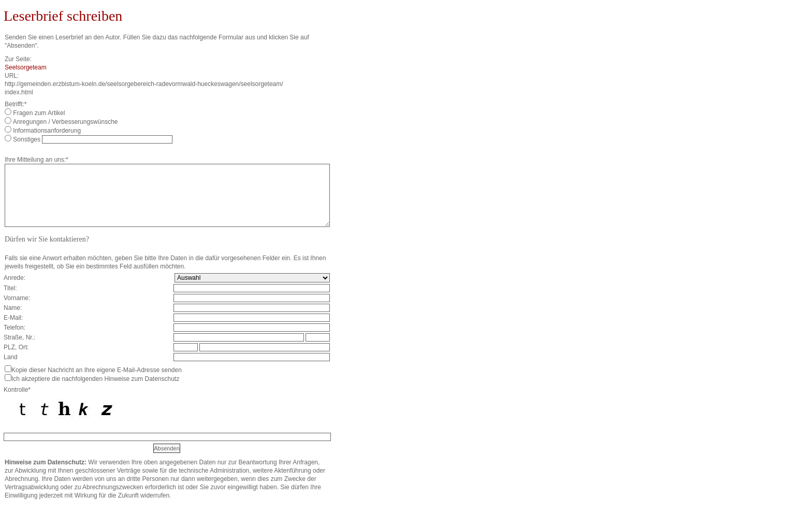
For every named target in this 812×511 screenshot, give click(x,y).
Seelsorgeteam (26, 67)
